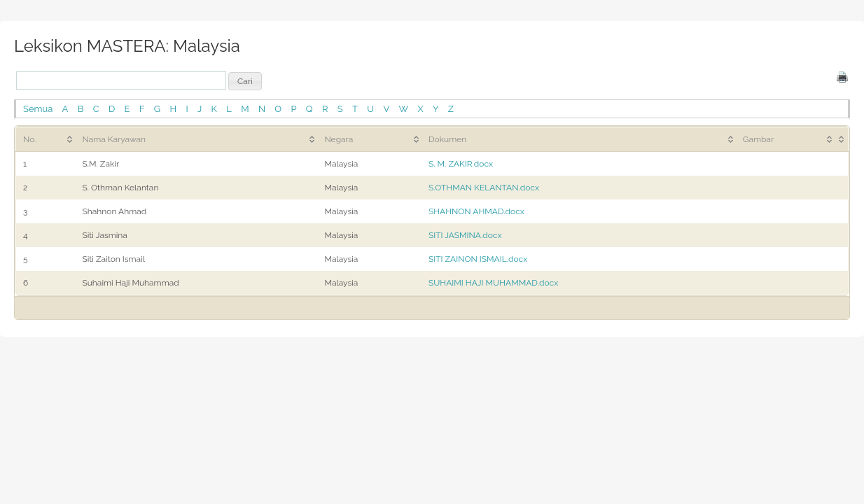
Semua (38, 109)
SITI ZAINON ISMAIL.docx (478, 259)
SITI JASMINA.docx (465, 235)
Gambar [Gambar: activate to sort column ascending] (758, 139)
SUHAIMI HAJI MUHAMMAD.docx (493, 283)
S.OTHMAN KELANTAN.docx (484, 188)
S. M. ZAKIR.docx (461, 164)
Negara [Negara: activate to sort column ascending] (339, 139)
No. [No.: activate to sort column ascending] (29, 139)
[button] (245, 81)
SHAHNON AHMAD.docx (476, 211)
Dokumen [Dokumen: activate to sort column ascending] (447, 139)
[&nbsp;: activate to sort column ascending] (842, 139)
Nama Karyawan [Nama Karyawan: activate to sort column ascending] (114, 139)
